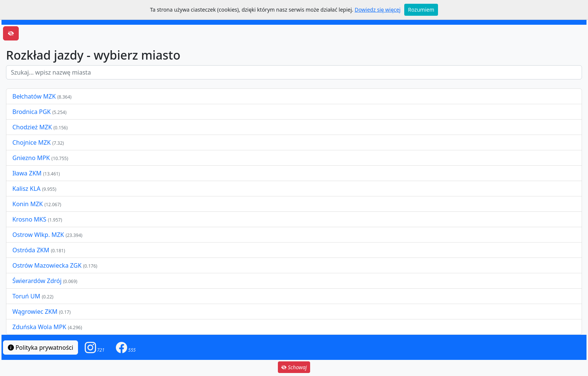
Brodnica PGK (32, 112)
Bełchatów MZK (34, 96)
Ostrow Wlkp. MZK (39, 235)
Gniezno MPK (32, 158)
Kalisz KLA (27, 189)
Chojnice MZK (32, 142)
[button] (95, 347)
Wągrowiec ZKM (36, 312)
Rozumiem (421, 10)
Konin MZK (28, 204)
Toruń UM (26, 296)
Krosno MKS (30, 219)
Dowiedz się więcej (378, 10)
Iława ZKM (27, 173)
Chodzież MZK (32, 127)
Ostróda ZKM (31, 250)
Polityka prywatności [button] (40, 348)
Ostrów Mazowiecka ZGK (48, 265)
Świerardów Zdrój (37, 281)
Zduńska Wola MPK (39, 327)
